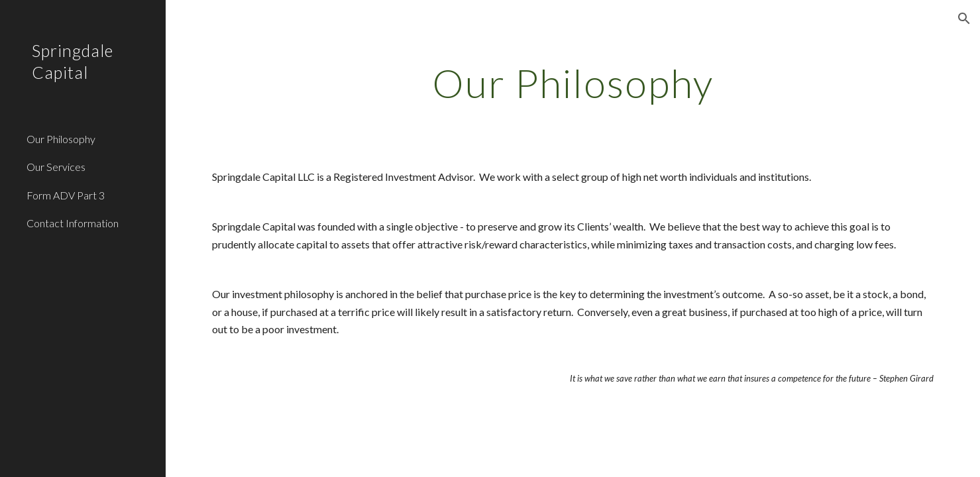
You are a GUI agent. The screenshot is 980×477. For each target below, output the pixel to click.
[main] (573, 83)
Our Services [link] (56, 167)
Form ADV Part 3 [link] (66, 195)
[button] (964, 19)
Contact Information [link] (73, 223)
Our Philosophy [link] (61, 139)
